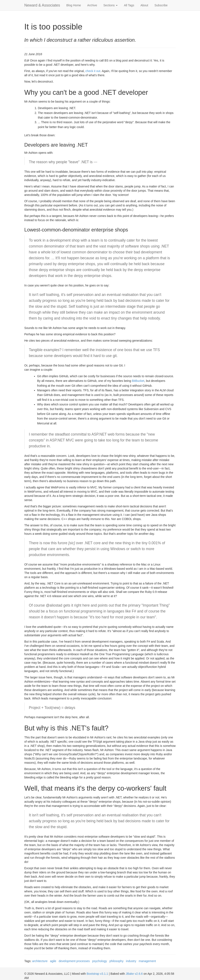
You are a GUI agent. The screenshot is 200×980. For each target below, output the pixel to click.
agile (53, 961)
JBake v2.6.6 (134, 974)
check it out (93, 71)
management (147, 961)
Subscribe (161, 5)
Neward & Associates (42, 5)
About (144, 5)
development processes (74, 961)
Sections (111, 5)
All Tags (129, 5)
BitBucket (138, 381)
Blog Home (74, 5)
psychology (100, 961)
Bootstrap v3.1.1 (97, 974)
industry (131, 961)
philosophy (116, 961)
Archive (92, 5)
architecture (40, 961)
